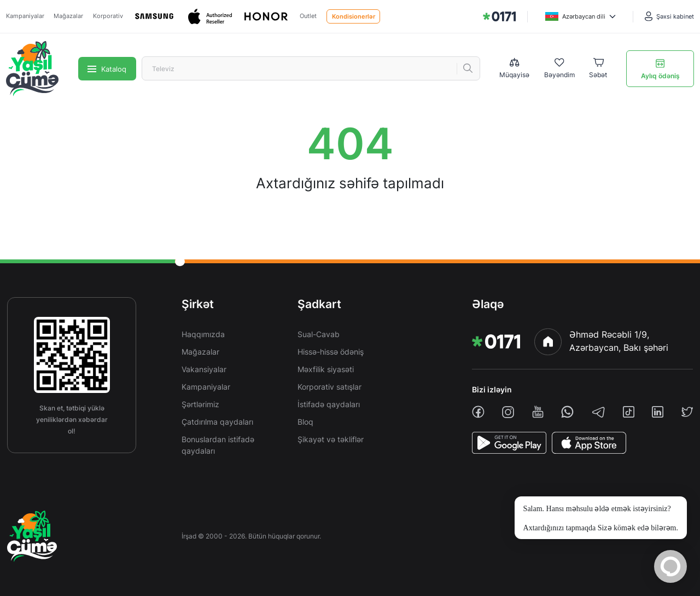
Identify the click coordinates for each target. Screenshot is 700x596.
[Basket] (598, 69)
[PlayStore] (509, 443)
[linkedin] (658, 412)
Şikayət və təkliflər (331, 439)
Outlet (308, 16)
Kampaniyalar (25, 16)
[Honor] (267, 17)
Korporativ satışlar (329, 387)
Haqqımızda (203, 334)
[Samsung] (155, 16)
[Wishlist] (559, 69)
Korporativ (108, 16)
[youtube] (538, 412)
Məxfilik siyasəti (326, 369)
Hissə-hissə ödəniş (331, 352)
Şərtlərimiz (200, 404)
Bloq (305, 422)
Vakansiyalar (204, 369)
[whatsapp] (567, 412)
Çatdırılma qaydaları (217, 422)
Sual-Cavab (319, 334)
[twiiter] (687, 412)
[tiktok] (629, 412)
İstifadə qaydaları (329, 404)
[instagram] (508, 412)
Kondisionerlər (354, 16)
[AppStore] (589, 443)
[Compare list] (514, 68)
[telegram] (599, 412)
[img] (499, 16)
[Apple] (211, 17)
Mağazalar (68, 16)
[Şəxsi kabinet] (669, 16)
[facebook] (478, 412)
